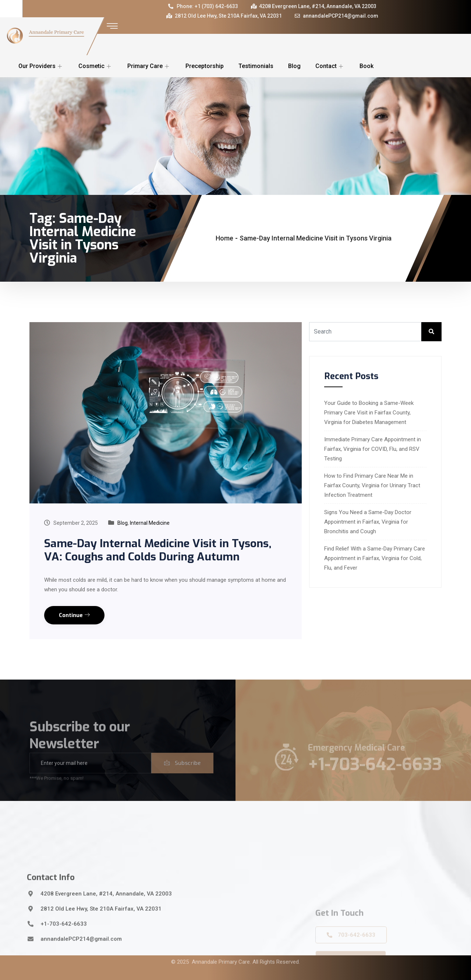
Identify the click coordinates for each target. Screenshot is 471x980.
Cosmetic (95, 66)
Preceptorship (205, 66)
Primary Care (149, 66)
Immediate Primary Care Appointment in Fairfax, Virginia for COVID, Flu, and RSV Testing (373, 449)
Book (366, 66)
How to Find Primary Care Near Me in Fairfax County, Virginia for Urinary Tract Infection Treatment (372, 485)
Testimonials (256, 66)
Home (224, 238)
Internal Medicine (150, 523)
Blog (294, 66)
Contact (330, 66)
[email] (90, 773)
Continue (74, 615)
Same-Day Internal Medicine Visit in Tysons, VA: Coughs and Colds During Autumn (158, 550)
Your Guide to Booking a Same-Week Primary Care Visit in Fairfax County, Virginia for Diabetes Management (369, 413)
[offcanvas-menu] (112, 26)
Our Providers (41, 66)
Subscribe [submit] (182, 773)
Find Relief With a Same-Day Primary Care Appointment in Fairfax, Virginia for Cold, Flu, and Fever (375, 558)
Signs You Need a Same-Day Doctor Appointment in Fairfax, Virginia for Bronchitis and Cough (368, 522)
